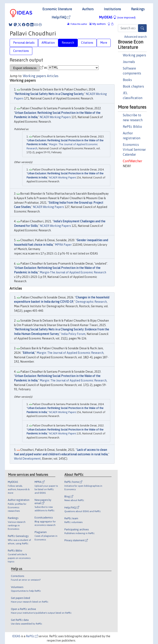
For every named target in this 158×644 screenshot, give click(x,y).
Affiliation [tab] (48, 43)
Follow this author (79, 24)
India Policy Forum (73, 334)
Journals (129, 62)
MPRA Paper (63, 245)
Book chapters (133, 86)
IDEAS (16, 636)
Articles (53, 76)
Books (127, 80)
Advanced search (135, 37)
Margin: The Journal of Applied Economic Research (70, 353)
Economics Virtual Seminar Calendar (134, 150)
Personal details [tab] (24, 43)
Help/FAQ (61, 17)
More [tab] (104, 43)
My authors (98, 24)
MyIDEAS (117, 17)
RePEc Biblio (132, 127)
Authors (88, 9)
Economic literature (57, 9)
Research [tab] (68, 43)
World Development (27, 459)
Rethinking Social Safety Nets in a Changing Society (49, 94)
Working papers (134, 55)
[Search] (142, 28)
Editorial (29, 353)
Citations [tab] (87, 43)
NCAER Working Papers (55, 117)
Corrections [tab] (21, 51)
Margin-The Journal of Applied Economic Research (73, 272)
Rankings (138, 9)
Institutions (112, 9)
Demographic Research (91, 302)
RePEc (32, 636)
